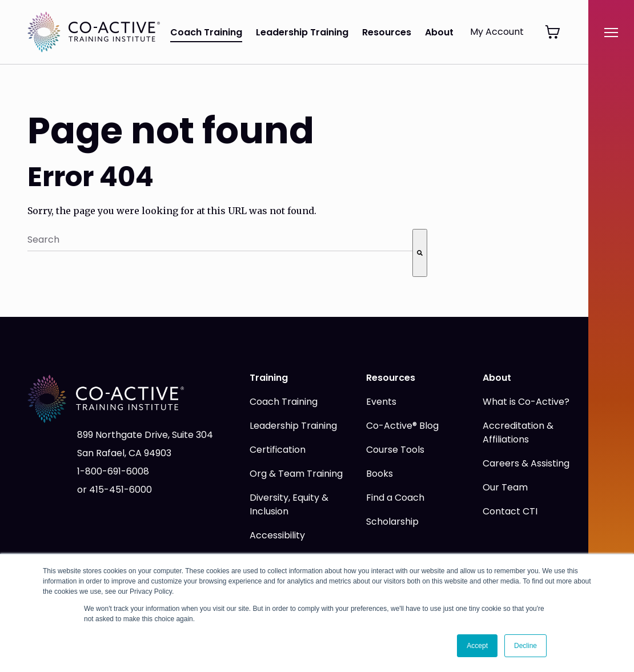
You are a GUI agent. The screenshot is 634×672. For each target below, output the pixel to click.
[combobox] (220, 240)
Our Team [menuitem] (505, 487)
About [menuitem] (439, 32)
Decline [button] (525, 646)
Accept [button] (477, 646)
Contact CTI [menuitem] (510, 511)
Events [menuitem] (381, 402)
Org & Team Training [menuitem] (296, 474)
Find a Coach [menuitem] (395, 498)
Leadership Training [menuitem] (302, 32)
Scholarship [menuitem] (392, 522)
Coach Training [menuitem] (206, 32)
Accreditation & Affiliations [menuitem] (518, 432)
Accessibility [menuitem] (277, 535)
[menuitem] (544, 34)
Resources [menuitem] (387, 32)
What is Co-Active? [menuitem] (526, 402)
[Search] (420, 253)
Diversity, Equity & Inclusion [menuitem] (289, 504)
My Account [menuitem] (497, 32)
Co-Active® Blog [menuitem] (402, 426)
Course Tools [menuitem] (395, 450)
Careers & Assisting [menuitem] (526, 463)
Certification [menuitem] (278, 450)
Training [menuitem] (269, 378)
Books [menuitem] (380, 474)
